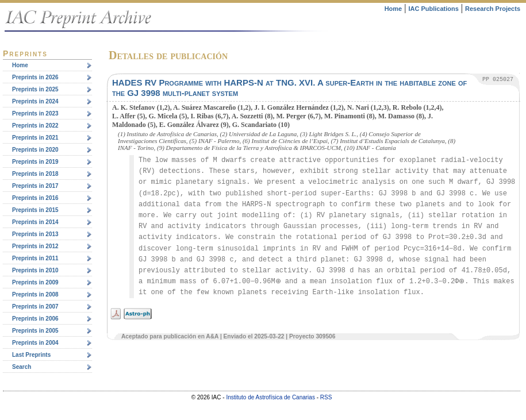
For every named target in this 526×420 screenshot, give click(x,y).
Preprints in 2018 (35, 174)
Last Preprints (31, 355)
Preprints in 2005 (35, 331)
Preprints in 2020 (35, 150)
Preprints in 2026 (35, 77)
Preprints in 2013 (35, 234)
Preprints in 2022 (35, 126)
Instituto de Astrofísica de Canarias (270, 397)
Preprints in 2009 (35, 282)
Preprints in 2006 (35, 319)
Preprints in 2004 (35, 343)
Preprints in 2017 (35, 186)
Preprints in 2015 (35, 210)
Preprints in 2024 (35, 101)
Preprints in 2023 (35, 113)
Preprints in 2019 (35, 162)
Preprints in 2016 (35, 198)
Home (393, 9)
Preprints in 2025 (35, 89)
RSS (326, 397)
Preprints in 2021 (35, 138)
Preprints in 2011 (35, 258)
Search (22, 367)
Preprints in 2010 (35, 270)
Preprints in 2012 (35, 246)
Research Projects (493, 9)
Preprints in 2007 (35, 307)
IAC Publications (433, 9)
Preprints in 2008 (35, 294)
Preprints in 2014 (35, 222)
